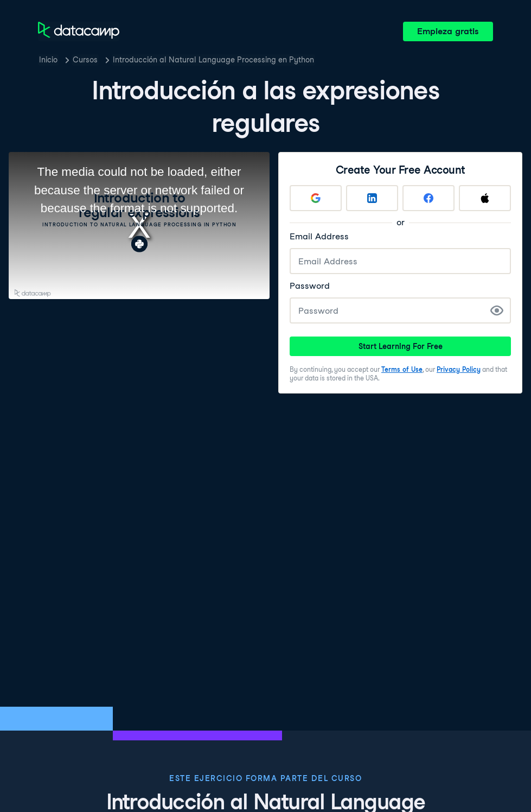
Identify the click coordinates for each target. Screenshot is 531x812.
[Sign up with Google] (316, 198)
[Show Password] (497, 310)
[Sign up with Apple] (485, 198)
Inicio (48, 60)
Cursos (85, 60)
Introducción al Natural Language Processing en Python (213, 60)
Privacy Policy (459, 369)
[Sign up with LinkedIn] (372, 198)
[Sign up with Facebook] (428, 198)
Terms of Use (402, 369)
